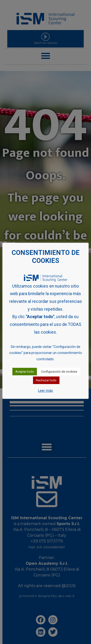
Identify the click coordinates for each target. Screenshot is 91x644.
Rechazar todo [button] (46, 380)
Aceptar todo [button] (25, 372)
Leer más (45, 391)
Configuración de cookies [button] (59, 372)
